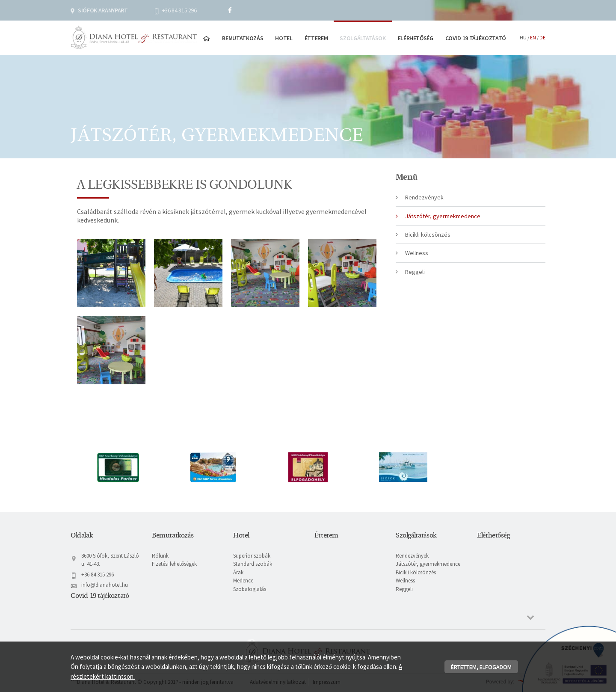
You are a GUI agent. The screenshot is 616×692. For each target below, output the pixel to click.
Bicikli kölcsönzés (428, 235)
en (533, 37)
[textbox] (227, 201)
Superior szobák (252, 556)
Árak (238, 572)
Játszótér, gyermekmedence (443, 216)
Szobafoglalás (250, 589)
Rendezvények (424, 197)
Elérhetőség (416, 38)
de (542, 37)
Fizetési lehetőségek (174, 564)
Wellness (417, 253)
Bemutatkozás (243, 38)
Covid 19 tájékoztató (476, 38)
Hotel (284, 38)
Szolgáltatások (363, 38)
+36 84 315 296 (179, 10)
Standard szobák (253, 564)
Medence (243, 581)
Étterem (316, 38)
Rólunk (160, 556)
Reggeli (415, 272)
